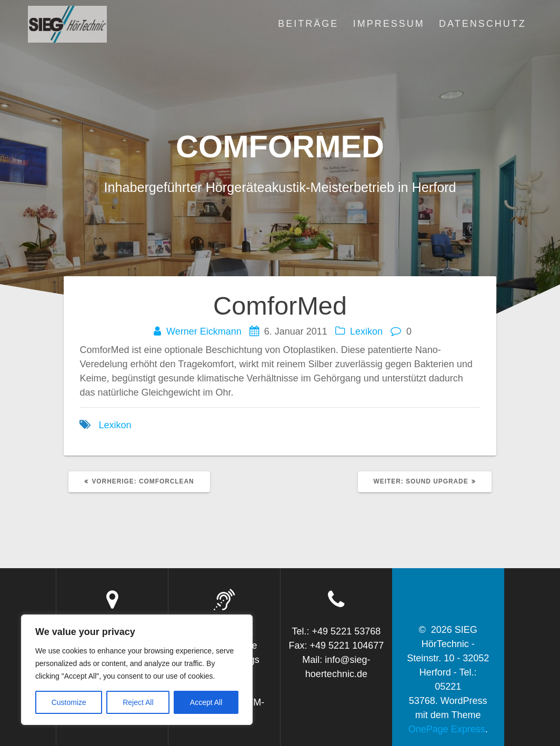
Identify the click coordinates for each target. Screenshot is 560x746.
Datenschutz (483, 24)
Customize (69, 702)
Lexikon (366, 331)
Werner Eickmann (204, 331)
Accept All (206, 702)
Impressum (389, 24)
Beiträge (308, 24)
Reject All (138, 702)
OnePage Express (447, 729)
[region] (137, 670)
